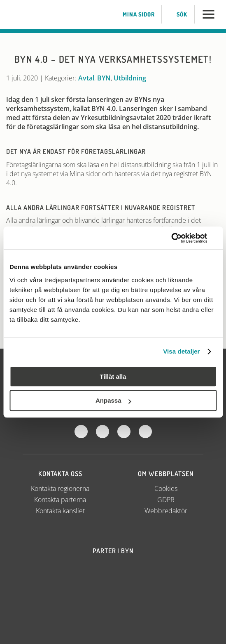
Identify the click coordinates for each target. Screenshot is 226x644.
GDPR (166, 500)
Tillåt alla (113, 376)
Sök (177, 14)
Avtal (86, 78)
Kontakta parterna (60, 500)
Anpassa (113, 400)
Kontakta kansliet (60, 511)
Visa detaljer (181, 351)
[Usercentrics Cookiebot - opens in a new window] (181, 238)
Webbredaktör (166, 511)
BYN (104, 78)
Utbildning (130, 78)
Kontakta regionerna (60, 488)
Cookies (166, 488)
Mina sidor (133, 14)
